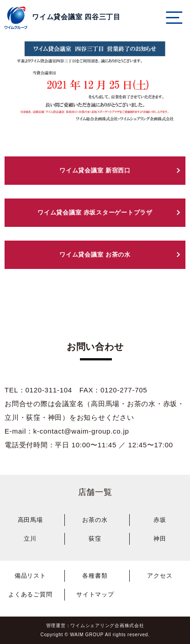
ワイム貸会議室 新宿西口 (95, 170)
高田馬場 (30, 520)
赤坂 (160, 520)
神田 (160, 539)
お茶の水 (95, 520)
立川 (30, 539)
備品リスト (30, 576)
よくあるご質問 (30, 594)
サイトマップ (95, 594)
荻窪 (95, 539)
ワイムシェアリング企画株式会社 (107, 625)
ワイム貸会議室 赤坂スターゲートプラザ (95, 212)
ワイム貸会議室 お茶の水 (95, 255)
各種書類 (95, 576)
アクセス (160, 576)
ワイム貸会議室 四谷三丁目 (76, 17)
